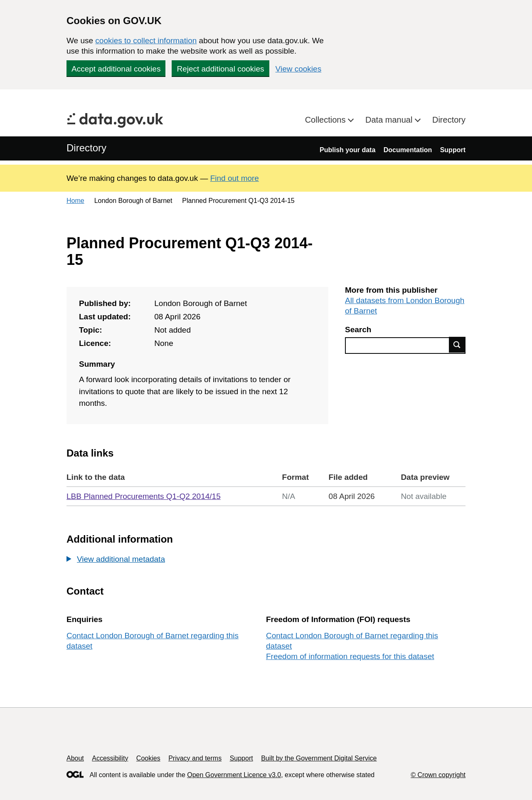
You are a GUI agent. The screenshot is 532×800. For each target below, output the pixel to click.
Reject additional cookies (220, 69)
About (75, 758)
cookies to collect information (146, 41)
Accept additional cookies (116, 69)
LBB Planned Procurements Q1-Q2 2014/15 (144, 496)
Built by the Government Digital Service (319, 758)
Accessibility (110, 758)
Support (453, 150)
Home (75, 201)
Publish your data (347, 150)
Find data (457, 345)
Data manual (390, 120)
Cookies (148, 758)
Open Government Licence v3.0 (234, 775)
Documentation (408, 150)
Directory (449, 120)
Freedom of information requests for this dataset (350, 656)
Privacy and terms (195, 758)
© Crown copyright (438, 775)
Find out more (235, 178)
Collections (326, 120)
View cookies (299, 69)
